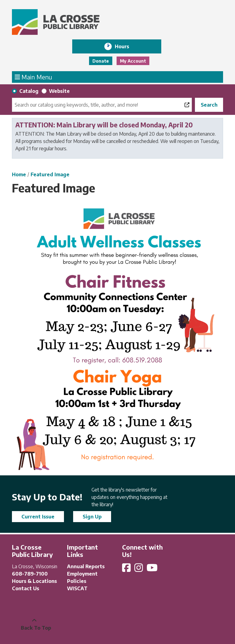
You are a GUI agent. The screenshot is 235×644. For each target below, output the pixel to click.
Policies (77, 581)
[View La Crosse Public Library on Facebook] (127, 569)
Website (59, 91)
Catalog (29, 91)
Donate (101, 61)
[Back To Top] (34, 624)
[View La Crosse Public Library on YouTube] (153, 569)
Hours (126, 46)
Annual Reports (86, 566)
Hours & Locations (34, 581)
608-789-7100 (30, 574)
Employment (82, 574)
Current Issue (38, 517)
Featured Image (50, 174)
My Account (133, 61)
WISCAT (77, 588)
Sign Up (92, 517)
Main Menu (34, 77)
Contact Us (26, 588)
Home (19, 174)
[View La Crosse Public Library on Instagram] (139, 569)
